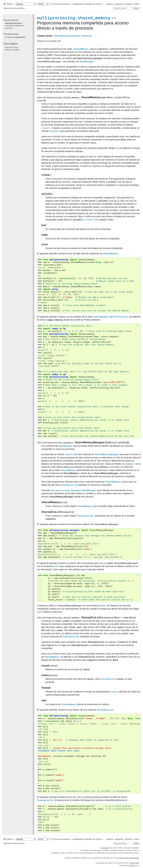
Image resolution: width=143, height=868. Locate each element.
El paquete (15, 37)
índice (137, 4)
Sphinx (132, 865)
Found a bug (134, 863)
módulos (128, 4)
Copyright (105, 848)
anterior (110, 4)
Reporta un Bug (12, 47)
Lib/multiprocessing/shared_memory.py (73, 36)
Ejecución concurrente (14, 8)
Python (10, 4)
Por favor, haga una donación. (128, 858)
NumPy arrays (121, 317)
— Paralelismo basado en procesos (15, 26)
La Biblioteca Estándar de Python (87, 4)
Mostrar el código (12, 50)
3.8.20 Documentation (60, 4)
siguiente (119, 4)
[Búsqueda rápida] (123, 8)
